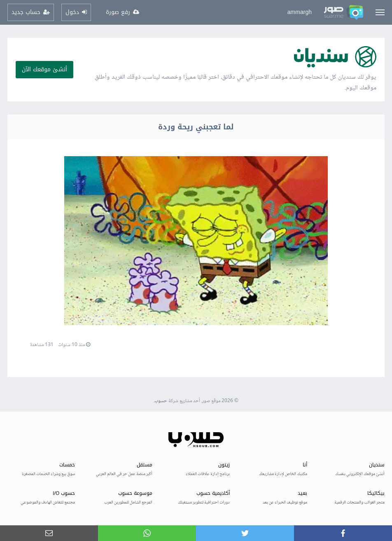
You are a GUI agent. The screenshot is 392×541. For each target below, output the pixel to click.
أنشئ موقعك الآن (44, 69)
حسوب (161, 401)
